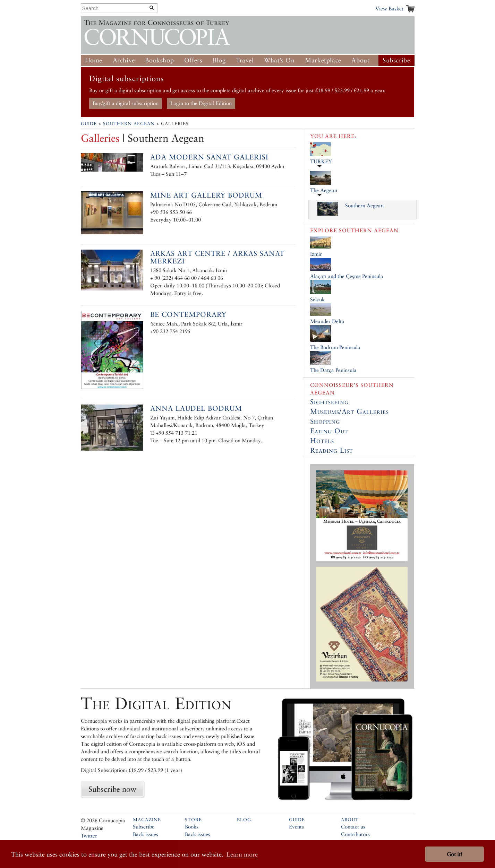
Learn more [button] (242, 854)
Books (192, 827)
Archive (124, 60)
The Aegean (324, 190)
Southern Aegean (129, 124)
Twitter (89, 836)
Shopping (325, 421)
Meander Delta (327, 321)
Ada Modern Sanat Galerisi (209, 157)
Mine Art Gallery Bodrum (206, 195)
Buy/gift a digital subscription (126, 103)
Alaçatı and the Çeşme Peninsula (347, 276)
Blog (219, 60)
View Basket (389, 8)
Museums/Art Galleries (349, 411)
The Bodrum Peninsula (335, 347)
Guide (89, 124)
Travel (245, 60)
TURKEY (321, 161)
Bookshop (159, 60)
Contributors (355, 834)
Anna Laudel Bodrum (196, 408)
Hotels (322, 441)
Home (94, 60)
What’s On (279, 60)
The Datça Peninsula (333, 370)
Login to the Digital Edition (201, 103)
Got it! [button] (454, 854)
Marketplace (323, 60)
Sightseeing (329, 402)
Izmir (316, 254)
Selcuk (317, 299)
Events (296, 827)
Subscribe (396, 60)
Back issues (146, 834)
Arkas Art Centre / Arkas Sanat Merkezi (217, 257)
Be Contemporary (188, 314)
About (360, 60)
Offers (193, 60)
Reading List (331, 450)
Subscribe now (112, 789)
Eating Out (329, 431)
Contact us (353, 827)
